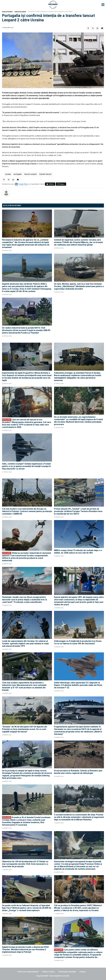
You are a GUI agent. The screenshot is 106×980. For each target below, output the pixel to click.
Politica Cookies (48, 972)
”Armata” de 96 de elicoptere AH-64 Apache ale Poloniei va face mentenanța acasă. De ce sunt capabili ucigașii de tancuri (25, 729)
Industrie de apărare (20, 12)
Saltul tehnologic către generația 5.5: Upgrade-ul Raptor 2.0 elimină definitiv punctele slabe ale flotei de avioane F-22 (78, 685)
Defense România (7, 12)
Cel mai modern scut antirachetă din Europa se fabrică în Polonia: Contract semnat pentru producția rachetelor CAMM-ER (27, 511)
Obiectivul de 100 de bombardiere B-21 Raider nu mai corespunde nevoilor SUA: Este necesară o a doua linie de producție (25, 864)
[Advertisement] (79, 319)
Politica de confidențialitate (28, 972)
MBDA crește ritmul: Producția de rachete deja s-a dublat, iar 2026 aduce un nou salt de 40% (78, 552)
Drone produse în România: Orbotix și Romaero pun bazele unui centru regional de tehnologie (78, 772)
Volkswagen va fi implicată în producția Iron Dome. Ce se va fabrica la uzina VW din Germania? (78, 642)
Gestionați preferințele (67, 972)
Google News (23, 184)
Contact (83, 972)
